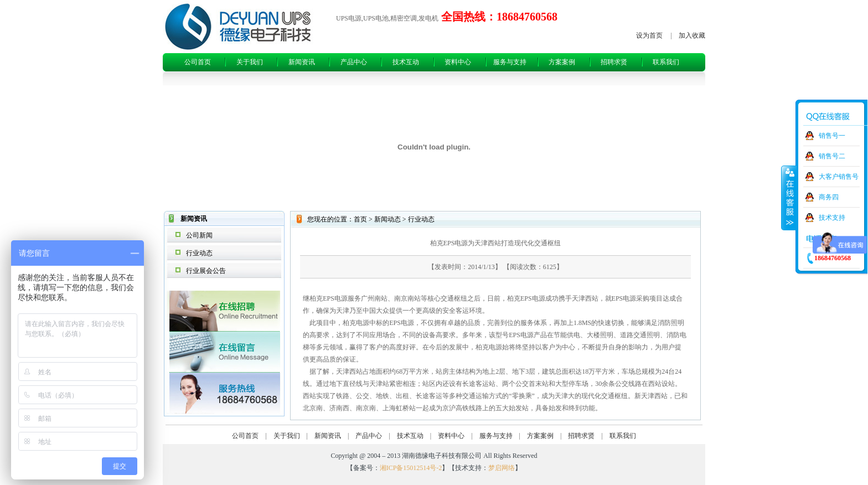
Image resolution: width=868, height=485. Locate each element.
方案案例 (562, 62)
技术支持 (832, 218)
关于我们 (250, 62)
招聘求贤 (614, 62)
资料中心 (458, 62)
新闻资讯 (302, 62)
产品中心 (354, 62)
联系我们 (666, 62)
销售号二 (832, 156)
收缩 (789, 198)
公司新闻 (199, 235)
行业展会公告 (206, 271)
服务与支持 (510, 62)
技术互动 (406, 62)
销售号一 (832, 136)
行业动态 (199, 253)
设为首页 (649, 35)
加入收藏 (692, 35)
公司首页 (198, 62)
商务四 (829, 197)
